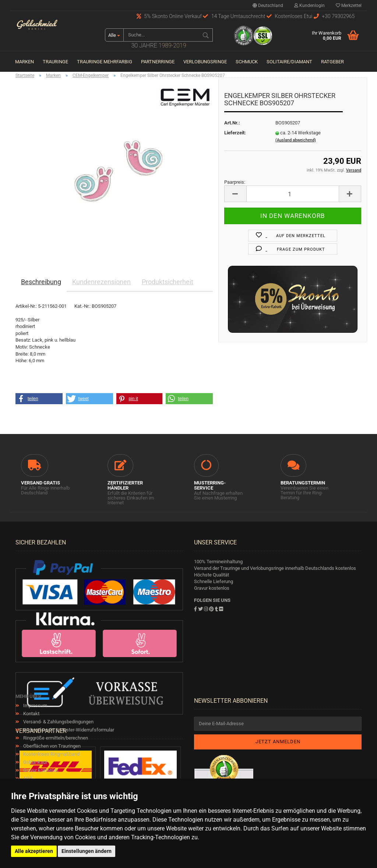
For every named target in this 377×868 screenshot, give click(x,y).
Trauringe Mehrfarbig (105, 62)
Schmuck (247, 62)
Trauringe (55, 62)
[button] (39, 399)
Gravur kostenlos (40, 770)
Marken (24, 62)
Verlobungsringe (205, 62)
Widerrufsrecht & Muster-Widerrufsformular (68, 730)
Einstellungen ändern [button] (87, 851)
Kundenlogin (309, 6)
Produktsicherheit (168, 282)
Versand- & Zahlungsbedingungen (58, 722)
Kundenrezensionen (101, 282)
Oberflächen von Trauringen (51, 746)
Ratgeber (332, 62)
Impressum (35, 705)
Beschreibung (41, 282)
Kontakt (31, 714)
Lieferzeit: (235, 133)
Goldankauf (35, 762)
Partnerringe (158, 62)
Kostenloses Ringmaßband (51, 754)
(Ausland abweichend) (296, 140)
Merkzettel (349, 6)
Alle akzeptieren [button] (34, 851)
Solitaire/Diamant (289, 62)
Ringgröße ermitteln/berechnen (55, 738)
